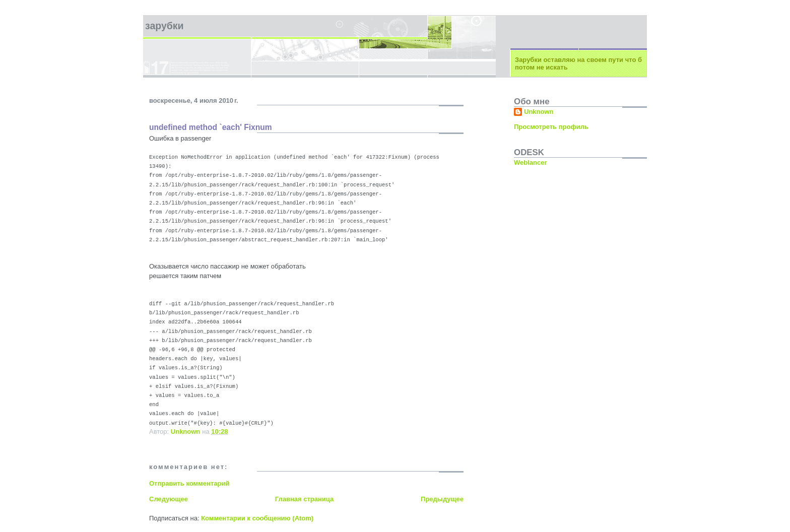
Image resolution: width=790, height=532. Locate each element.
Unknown (539, 112)
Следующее (169, 499)
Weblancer (531, 162)
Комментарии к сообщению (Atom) (257, 518)
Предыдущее (442, 499)
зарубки (164, 26)
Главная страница (304, 499)
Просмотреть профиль (551, 127)
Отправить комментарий (189, 483)
